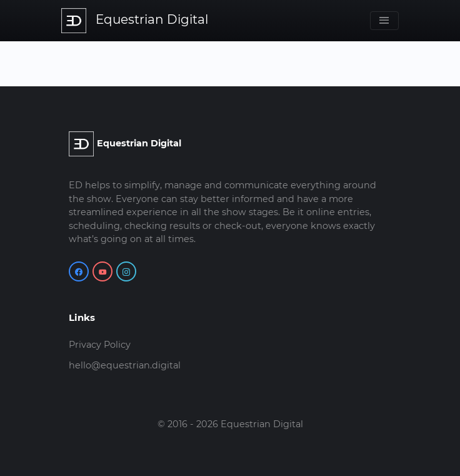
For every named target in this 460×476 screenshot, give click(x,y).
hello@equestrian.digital (125, 365)
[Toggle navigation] (384, 21)
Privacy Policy (100, 345)
